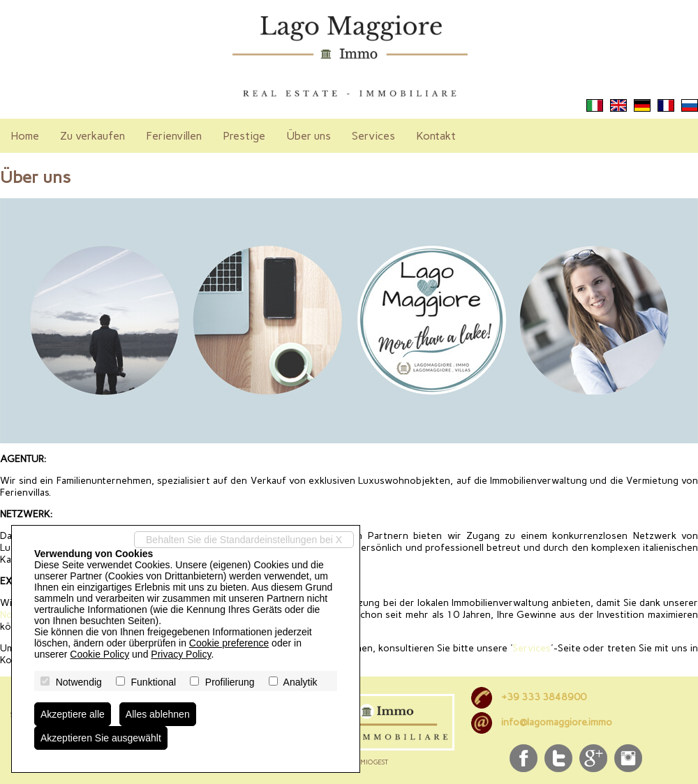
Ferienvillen (174, 136)
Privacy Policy (181, 654)
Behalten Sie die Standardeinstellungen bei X (244, 540)
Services (373, 136)
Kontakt (436, 136)
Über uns (309, 136)
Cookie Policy (99, 654)
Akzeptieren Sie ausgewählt (101, 738)
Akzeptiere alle (73, 714)
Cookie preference (229, 643)
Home (25, 136)
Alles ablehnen (158, 714)
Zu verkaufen (92, 136)
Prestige (244, 136)
